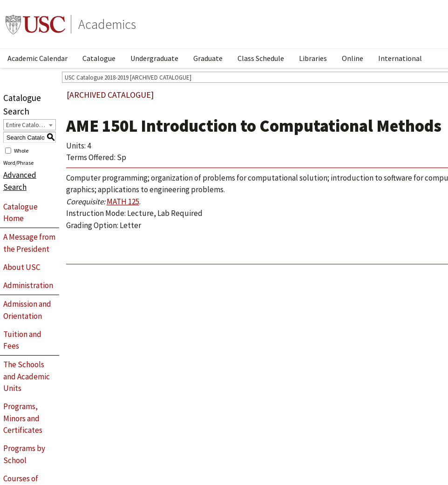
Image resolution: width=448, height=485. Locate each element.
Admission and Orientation (27, 310)
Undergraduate (154, 58)
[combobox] (30, 125)
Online (353, 58)
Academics (107, 24)
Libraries (313, 58)
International (400, 58)
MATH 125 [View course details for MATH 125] (123, 202)
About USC (22, 267)
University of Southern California (35, 24)
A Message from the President (29, 243)
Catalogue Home (20, 213)
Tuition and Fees (22, 340)
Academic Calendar (37, 58)
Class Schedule (261, 58)
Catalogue (99, 58)
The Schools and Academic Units (27, 376)
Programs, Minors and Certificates (23, 418)
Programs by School (24, 454)
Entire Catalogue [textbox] (27, 125)
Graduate (208, 58)
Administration (28, 285)
